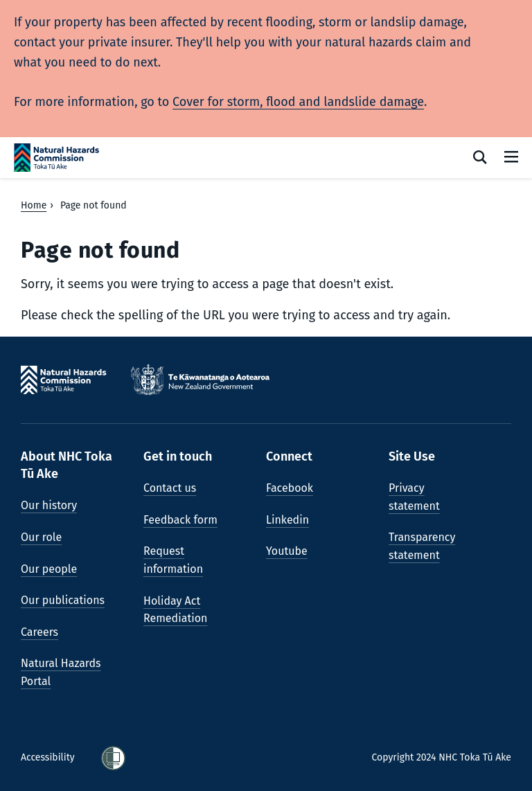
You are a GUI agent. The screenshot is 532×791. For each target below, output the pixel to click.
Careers (39, 632)
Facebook (290, 488)
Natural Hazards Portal (61, 672)
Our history (49, 505)
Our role (41, 537)
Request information (173, 560)
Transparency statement (422, 546)
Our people (49, 569)
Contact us (170, 488)
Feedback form (180, 520)
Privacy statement (414, 497)
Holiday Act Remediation (175, 610)
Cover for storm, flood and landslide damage (298, 102)
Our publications (63, 600)
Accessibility (49, 757)
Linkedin (287, 520)
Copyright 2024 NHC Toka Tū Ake (441, 757)
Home (34, 205)
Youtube (287, 551)
